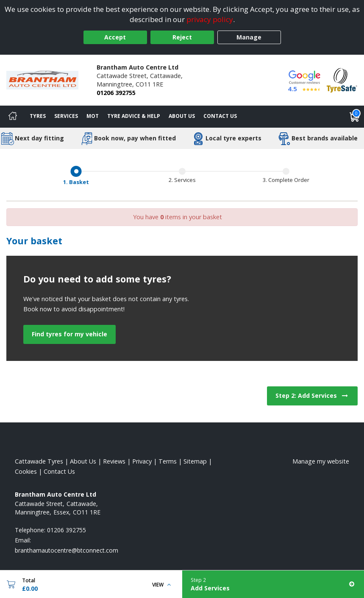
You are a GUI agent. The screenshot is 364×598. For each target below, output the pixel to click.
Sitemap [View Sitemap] (195, 461)
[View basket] (355, 117)
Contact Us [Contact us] (220, 116)
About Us (182, 116)
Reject (182, 37)
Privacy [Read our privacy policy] (142, 461)
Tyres (38, 116)
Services (66, 116)
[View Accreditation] (342, 80)
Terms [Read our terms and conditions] (168, 461)
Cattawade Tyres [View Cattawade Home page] (39, 461)
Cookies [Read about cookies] (26, 471)
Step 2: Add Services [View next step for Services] (312, 395)
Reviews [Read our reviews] (114, 461)
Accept (115, 37)
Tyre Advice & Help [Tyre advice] (134, 116)
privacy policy (210, 19)
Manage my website (321, 461)
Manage (249, 37)
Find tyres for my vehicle (69, 334)
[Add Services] (273, 584)
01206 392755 (116, 93)
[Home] (13, 117)
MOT (93, 116)
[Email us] (67, 550)
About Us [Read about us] (83, 461)
